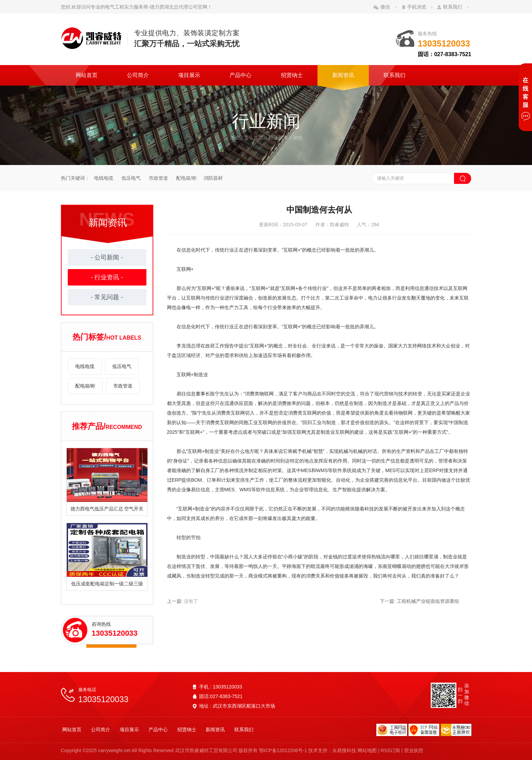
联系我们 (453, 7)
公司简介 (138, 75)
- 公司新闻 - (107, 257)
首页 (258, 138)
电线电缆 (104, 178)
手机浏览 (417, 7)
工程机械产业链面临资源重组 (428, 601)
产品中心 (241, 75)
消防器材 (213, 178)
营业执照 (414, 750)
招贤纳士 (292, 75)
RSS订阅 (391, 750)
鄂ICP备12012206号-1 (283, 750)
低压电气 (132, 178)
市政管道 (158, 178)
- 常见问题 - (107, 297)
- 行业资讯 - (107, 277)
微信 (386, 7)
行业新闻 (278, 138)
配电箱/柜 (186, 178)
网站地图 (367, 750)
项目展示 (189, 75)
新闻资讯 (343, 75)
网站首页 (87, 75)
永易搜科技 (345, 750)
